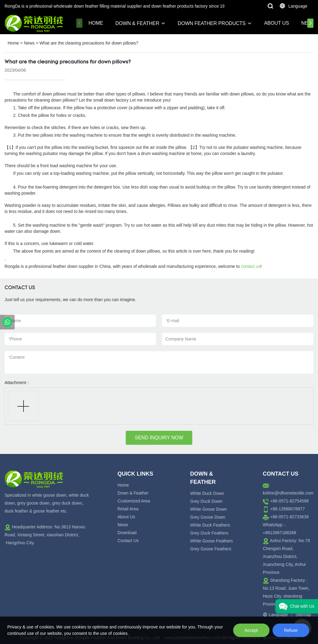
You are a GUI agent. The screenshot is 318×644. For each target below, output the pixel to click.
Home (96, 23)
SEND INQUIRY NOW (159, 438)
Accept (251, 630)
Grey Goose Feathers (211, 549)
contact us (251, 266)
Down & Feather (137, 23)
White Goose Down (209, 509)
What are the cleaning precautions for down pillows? (89, 43)
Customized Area (134, 501)
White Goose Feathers (211, 541)
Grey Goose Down (208, 517)
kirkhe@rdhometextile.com (288, 493)
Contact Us (128, 541)
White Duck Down (207, 493)
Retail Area (128, 509)
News (29, 43)
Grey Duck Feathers (209, 533)
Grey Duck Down (206, 501)
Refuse (291, 630)
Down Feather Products (212, 23)
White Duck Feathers (210, 525)
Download (127, 533)
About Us (276, 23)
